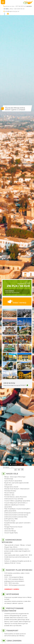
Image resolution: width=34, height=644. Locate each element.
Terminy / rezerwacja (17, 301)
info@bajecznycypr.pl (12, 11)
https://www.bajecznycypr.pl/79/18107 (15, 385)
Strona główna (6, 467)
